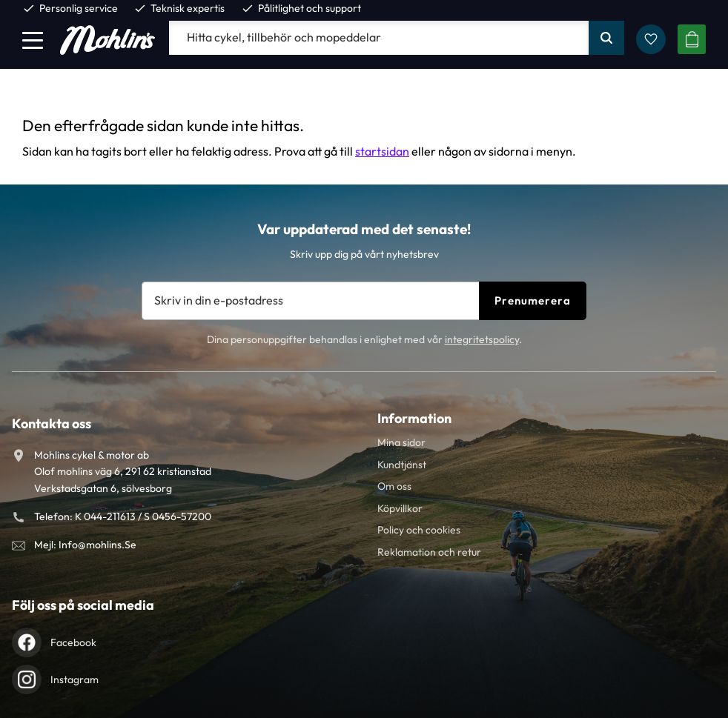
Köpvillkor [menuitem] (400, 508)
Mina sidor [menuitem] (401, 442)
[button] (33, 40)
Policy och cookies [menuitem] (419, 530)
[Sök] (606, 38)
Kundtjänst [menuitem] (402, 465)
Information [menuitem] (414, 418)
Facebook (73, 642)
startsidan (382, 151)
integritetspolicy (482, 339)
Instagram (75, 679)
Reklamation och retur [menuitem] (429, 552)
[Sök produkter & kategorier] (379, 38)
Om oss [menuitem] (394, 486)
